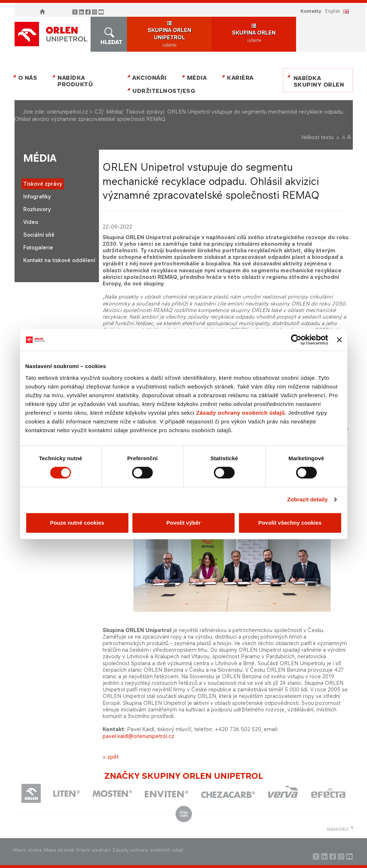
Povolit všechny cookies (290, 523)
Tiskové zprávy (144, 112)
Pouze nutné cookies (77, 523)
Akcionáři (149, 78)
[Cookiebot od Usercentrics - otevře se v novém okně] (296, 340)
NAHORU (338, 829)
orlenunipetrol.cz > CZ (74, 112)
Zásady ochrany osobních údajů (240, 413)
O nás (28, 78)
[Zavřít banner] (339, 340)
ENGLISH (333, 11)
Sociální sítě (39, 235)
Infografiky (37, 196)
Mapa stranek (59, 850)
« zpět (111, 757)
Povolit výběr (183, 523)
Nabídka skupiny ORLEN (319, 81)
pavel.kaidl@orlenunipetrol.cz (138, 736)
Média (197, 78)
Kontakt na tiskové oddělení (59, 260)
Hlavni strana (27, 850)
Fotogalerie (38, 247)
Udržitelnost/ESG (162, 91)
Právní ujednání (93, 850)
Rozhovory (37, 209)
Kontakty (311, 11)
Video (31, 222)
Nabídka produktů (75, 81)
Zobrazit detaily (307, 499)
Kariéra (240, 78)
